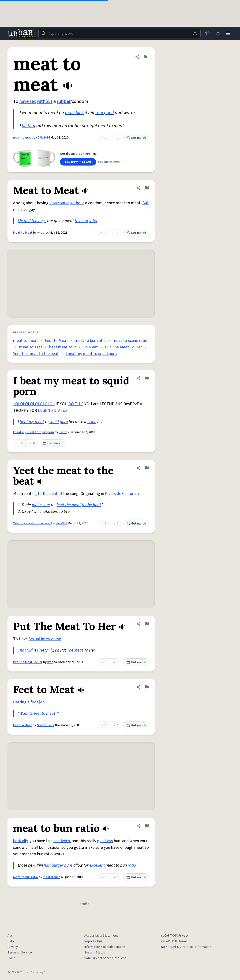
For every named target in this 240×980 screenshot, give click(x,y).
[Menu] (228, 33)
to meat (82, 221)
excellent (97, 865)
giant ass (105, 841)
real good (105, 113)
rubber (64, 101)
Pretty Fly (45, 650)
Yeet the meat (69, 505)
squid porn (59, 422)
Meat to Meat (23, 233)
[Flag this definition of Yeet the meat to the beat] (147, 468)
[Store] (208, 33)
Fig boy (64, 432)
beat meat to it (63, 347)
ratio (132, 865)
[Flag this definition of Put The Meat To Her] (147, 624)
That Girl (25, 650)
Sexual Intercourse (45, 639)
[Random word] (195, 33)
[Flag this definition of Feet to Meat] (147, 687)
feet (37, 713)
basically (20, 841)
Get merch (136, 138)
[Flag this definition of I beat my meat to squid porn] (147, 378)
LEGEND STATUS (53, 411)
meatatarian (52, 877)
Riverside (113, 494)
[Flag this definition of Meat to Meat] (147, 188)
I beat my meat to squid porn (91, 354)
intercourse (59, 203)
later (93, 221)
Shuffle (81, 904)
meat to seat (31, 347)
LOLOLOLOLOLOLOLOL (34, 404)
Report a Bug (94, 941)
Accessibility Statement (101, 936)
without (45, 101)
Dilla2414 (44, 138)
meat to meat (23, 138)
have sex (28, 101)
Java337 (61, 523)
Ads (10, 936)
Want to (26, 713)
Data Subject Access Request (105, 958)
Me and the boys (32, 221)
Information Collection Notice (105, 947)
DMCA (11, 958)
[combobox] (120, 33)
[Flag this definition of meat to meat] (145, 57)
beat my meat (32, 422)
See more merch (110, 162)
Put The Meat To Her (123, 347)
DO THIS (76, 404)
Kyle (50, 662)
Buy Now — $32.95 (78, 162)
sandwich (62, 841)
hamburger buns (58, 865)
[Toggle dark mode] (218, 33)
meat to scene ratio (130, 341)
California (130, 494)
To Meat (90, 347)
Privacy (13, 947)
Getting (20, 702)
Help (11, 941)
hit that (29, 126)
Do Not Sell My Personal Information (186, 947)
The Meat (75, 650)
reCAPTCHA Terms (174, 941)
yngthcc (43, 233)
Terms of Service (20, 953)
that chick (74, 113)
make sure (41, 505)
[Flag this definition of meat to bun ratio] (147, 826)
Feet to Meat (56, 341)
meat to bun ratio (90, 341)
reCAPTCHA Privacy (175, 936)
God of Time (46, 725)
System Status (95, 953)
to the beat (48, 494)
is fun (92, 422)
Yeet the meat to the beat (36, 354)
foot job (37, 702)
